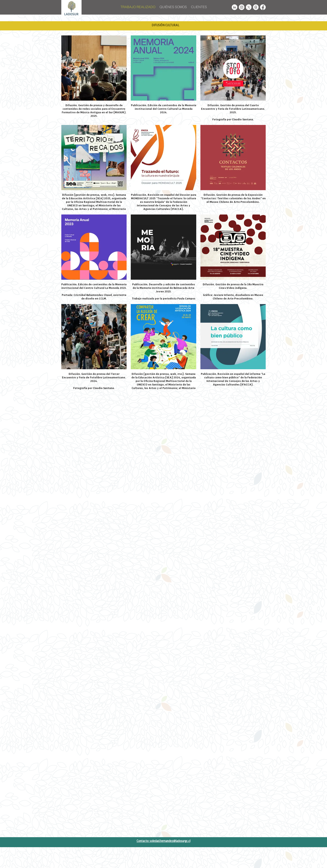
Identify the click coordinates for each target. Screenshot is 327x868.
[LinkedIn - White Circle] (235, 7)
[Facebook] (263, 7)
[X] (249, 7)
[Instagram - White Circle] (242, 7)
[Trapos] (256, 7)
